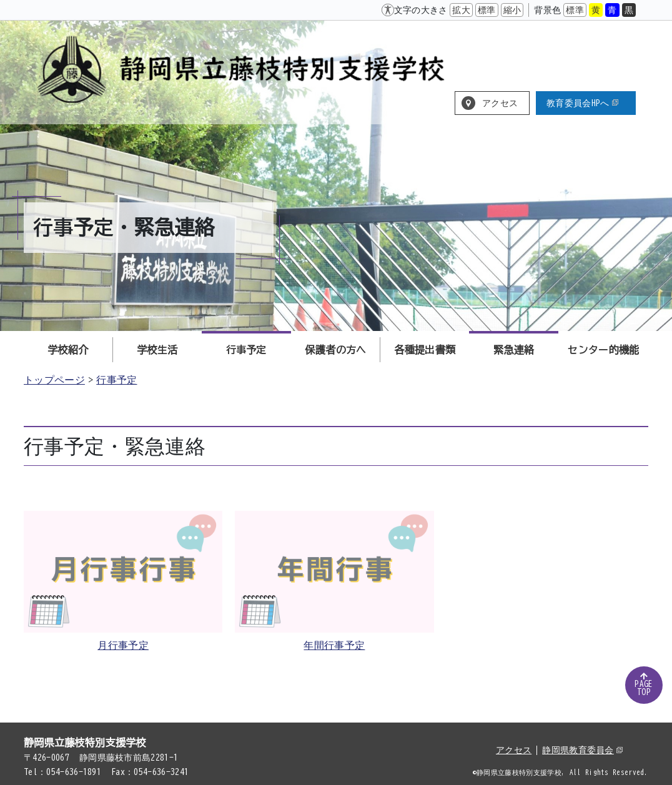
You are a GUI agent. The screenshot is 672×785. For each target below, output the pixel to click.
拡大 (461, 10)
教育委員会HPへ (582, 103)
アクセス (500, 103)
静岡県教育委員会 (582, 750)
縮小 (512, 10)
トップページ (54, 380)
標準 (487, 10)
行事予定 (116, 380)
